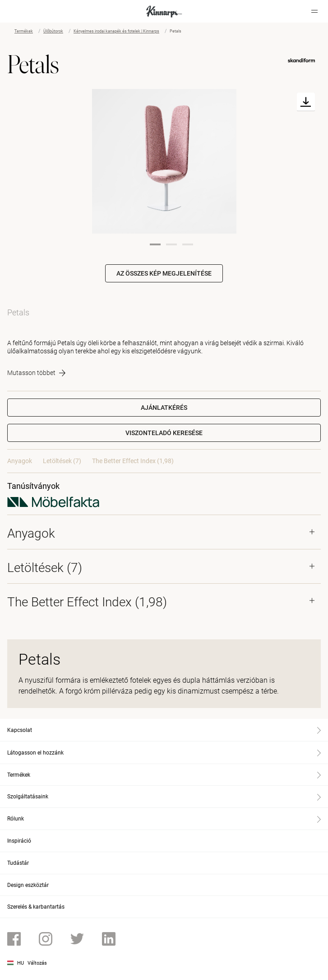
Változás (37, 963)
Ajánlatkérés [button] (164, 408)
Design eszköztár (28, 885)
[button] (164, 433)
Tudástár (18, 863)
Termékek (24, 31)
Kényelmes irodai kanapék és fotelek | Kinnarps (116, 31)
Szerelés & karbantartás (36, 907)
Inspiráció (19, 841)
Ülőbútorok (53, 31)
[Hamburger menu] (314, 11)
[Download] (306, 102)
